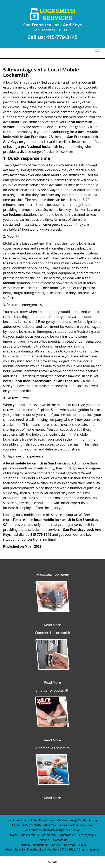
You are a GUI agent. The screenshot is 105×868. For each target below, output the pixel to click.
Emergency (86, 835)
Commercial (48, 835)
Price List (55, 845)
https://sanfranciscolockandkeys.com (68, 825)
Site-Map (70, 845)
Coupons (43, 840)
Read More (52, 625)
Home (14, 835)
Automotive (68, 835)
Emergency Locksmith (52, 690)
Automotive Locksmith (52, 748)
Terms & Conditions (32, 845)
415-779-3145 (62, 37)
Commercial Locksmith (53, 633)
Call (52, 862)
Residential (29, 835)
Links (82, 845)
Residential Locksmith (53, 575)
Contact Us (60, 840)
